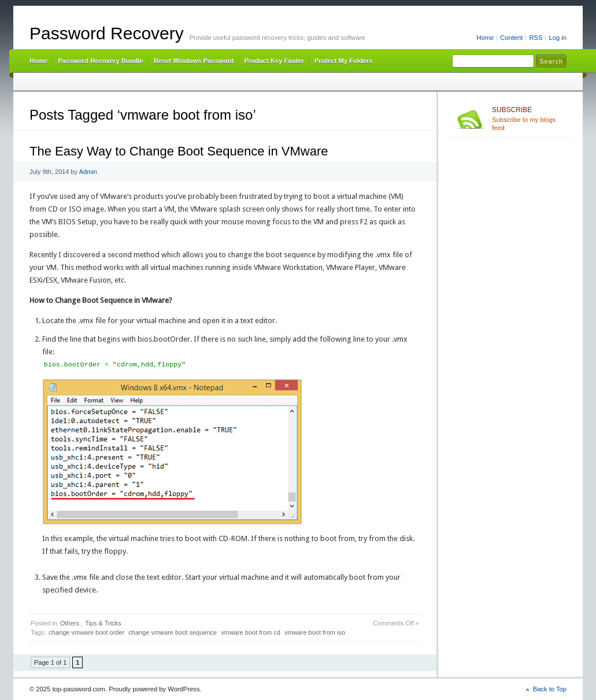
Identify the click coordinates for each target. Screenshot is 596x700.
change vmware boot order (86, 632)
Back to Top (550, 689)
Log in (558, 38)
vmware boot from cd (251, 632)
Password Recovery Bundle (101, 61)
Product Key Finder (274, 61)
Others (70, 623)
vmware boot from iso (315, 632)
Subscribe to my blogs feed (529, 118)
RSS (536, 38)
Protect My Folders (344, 61)
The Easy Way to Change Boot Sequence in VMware (179, 151)
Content (511, 38)
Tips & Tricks (103, 623)
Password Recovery (107, 33)
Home (485, 38)
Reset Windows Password (194, 61)
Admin (88, 172)
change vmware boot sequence (173, 632)
